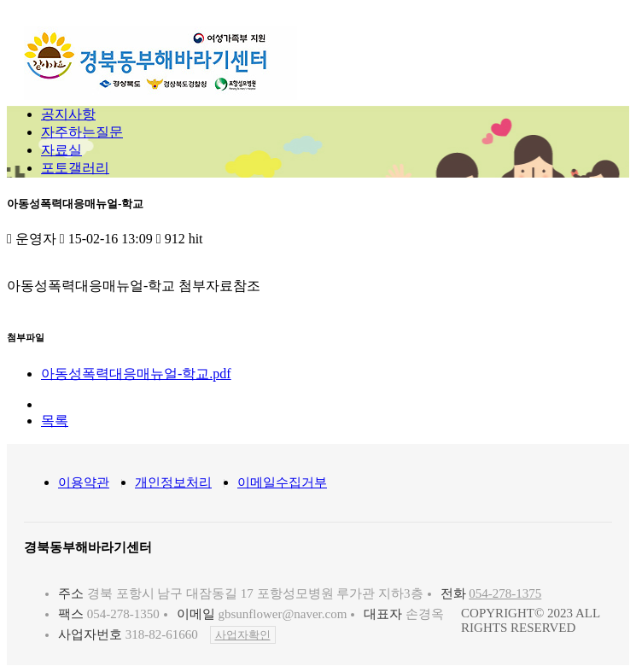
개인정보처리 (173, 482)
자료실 (61, 150)
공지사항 (68, 114)
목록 (55, 421)
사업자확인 (243, 635)
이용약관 (84, 482)
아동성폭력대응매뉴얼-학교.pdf (136, 374)
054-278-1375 (505, 593)
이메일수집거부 (282, 482)
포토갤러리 (75, 168)
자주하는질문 (82, 132)
